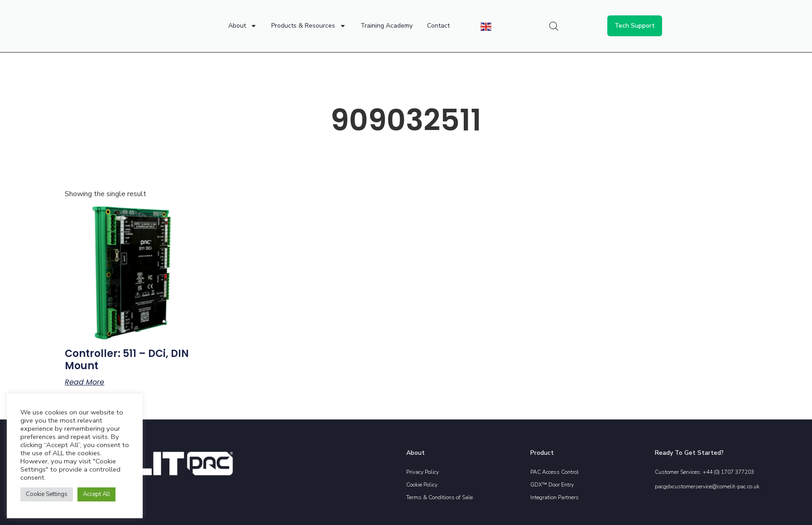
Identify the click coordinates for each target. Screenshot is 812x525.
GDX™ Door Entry (552, 485)
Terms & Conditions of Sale (440, 497)
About (243, 26)
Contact (438, 26)
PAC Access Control (555, 472)
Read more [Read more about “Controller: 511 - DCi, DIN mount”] (84, 382)
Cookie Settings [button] (47, 494)
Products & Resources (309, 26)
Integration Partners (555, 497)
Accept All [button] (96, 494)
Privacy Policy (423, 472)
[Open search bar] (554, 26)
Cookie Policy (422, 485)
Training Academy (387, 26)
